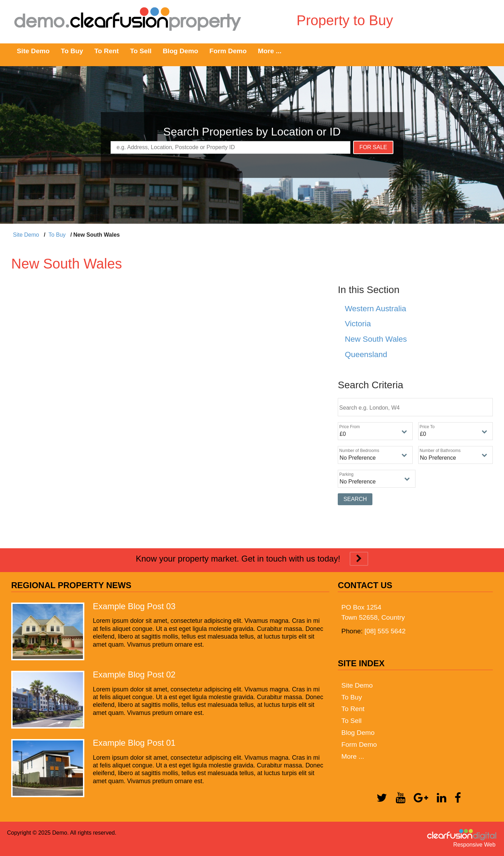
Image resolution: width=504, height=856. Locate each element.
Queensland (366, 354)
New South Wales (376, 339)
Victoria (358, 324)
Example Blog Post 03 (134, 606)
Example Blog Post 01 (134, 743)
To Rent (106, 51)
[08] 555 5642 (385, 631)
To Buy (72, 51)
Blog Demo (180, 51)
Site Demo (33, 51)
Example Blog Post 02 (134, 674)
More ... (270, 51)
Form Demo (228, 51)
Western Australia (375, 309)
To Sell (141, 51)
